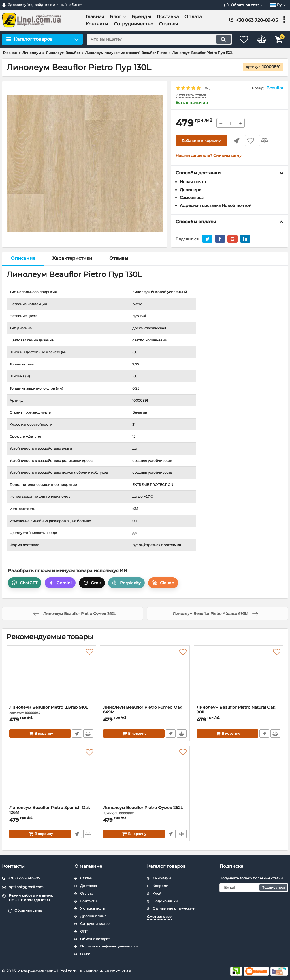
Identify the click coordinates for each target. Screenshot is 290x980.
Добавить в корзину (201, 141)
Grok (92, 583)
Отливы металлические (173, 908)
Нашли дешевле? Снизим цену (209, 156)
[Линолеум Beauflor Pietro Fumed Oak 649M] (145, 677)
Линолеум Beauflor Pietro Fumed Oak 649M (145, 713)
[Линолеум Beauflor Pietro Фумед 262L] (145, 777)
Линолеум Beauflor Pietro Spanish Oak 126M (51, 813)
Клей (157, 893)
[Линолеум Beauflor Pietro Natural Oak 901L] (239, 677)
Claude (163, 583)
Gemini (60, 583)
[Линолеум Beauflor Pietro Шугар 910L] (51, 677)
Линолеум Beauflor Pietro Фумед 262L (145, 811)
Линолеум (162, 878)
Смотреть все (159, 917)
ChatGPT (25, 583)
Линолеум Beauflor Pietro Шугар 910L (51, 710)
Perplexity (126, 583)
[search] (156, 39)
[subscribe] (254, 888)
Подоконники (165, 901)
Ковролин (162, 886)
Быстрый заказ (235, 141)
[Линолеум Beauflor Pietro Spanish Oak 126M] (51, 777)
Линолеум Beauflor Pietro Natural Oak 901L (239, 713)
